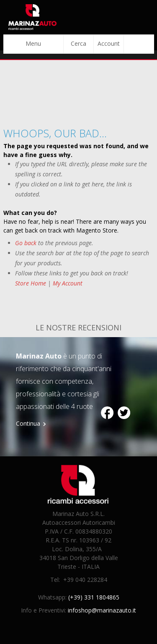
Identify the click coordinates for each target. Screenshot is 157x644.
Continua (28, 423)
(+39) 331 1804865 (94, 597)
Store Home (31, 283)
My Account (68, 283)
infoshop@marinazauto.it (102, 610)
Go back (26, 243)
